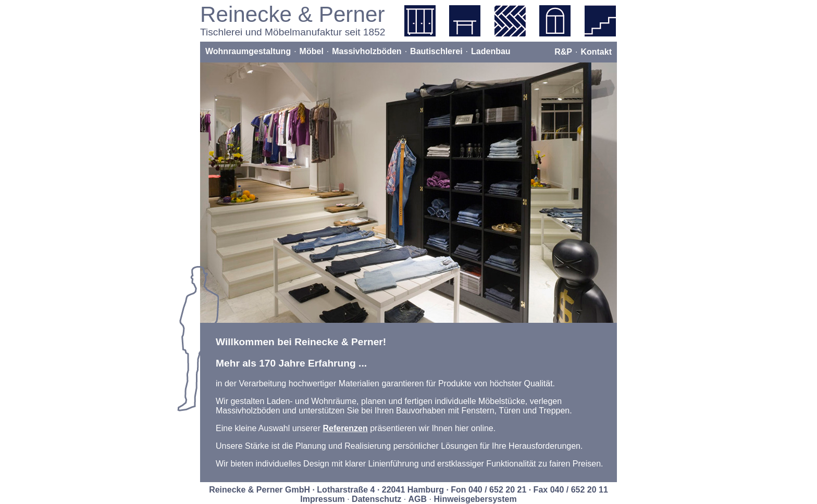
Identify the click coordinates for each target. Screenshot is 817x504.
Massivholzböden (367, 51)
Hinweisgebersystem (475, 499)
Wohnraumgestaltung (248, 51)
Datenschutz (376, 499)
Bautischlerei (436, 51)
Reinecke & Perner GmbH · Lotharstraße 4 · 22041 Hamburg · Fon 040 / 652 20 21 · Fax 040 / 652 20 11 (408, 490)
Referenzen (345, 428)
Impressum (322, 499)
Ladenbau (491, 51)
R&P (563, 52)
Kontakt (596, 52)
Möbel (312, 51)
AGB (418, 499)
